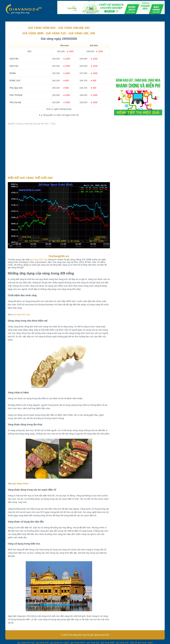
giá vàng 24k (122, 643)
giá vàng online (21, 483)
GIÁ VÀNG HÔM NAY (42, 28)
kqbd (150, 643)
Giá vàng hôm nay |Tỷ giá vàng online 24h (89, 635)
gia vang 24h (42, 643)
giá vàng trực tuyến (60, 643)
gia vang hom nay (26, 643)
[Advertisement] (59, 151)
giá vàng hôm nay (39, 260)
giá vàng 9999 (108, 643)
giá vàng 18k (93, 643)
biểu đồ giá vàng (138, 643)
